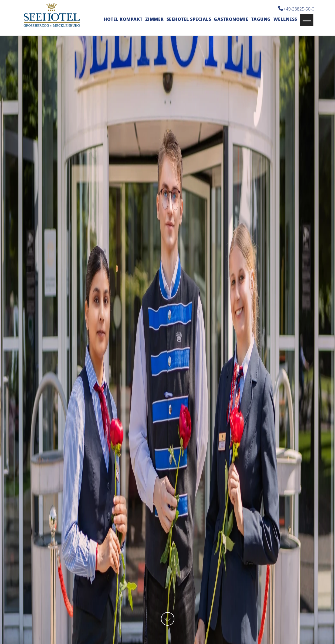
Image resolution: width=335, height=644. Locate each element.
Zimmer (155, 19)
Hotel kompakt (123, 19)
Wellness (285, 19)
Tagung (261, 19)
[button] (307, 20)
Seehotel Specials (189, 19)
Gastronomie (231, 19)
